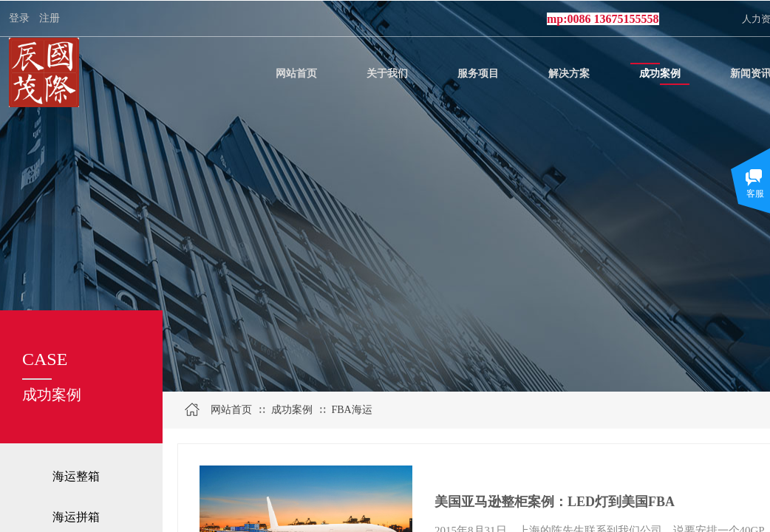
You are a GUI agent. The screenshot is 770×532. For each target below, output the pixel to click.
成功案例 (292, 410)
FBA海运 (351, 410)
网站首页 (231, 410)
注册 (50, 18)
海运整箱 (76, 476)
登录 (19, 18)
